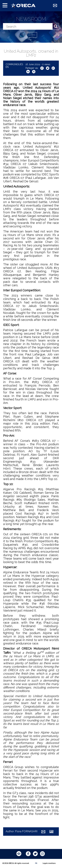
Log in (32, 35)
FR (36, 863)
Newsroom (31, 19)
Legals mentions (49, 863)
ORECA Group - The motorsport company (23, 5)
